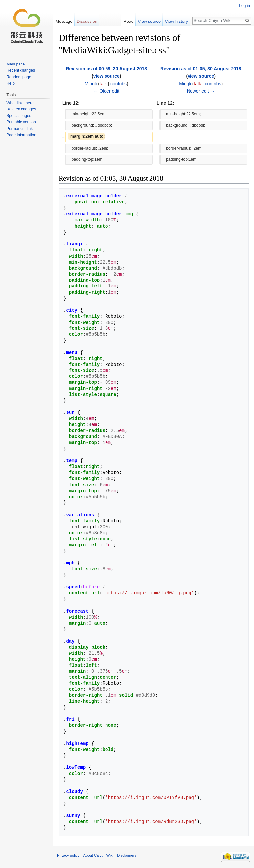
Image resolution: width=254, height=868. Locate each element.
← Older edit (106, 91)
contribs (119, 84)
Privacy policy (68, 855)
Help (10, 83)
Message (64, 21)
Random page (19, 77)
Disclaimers (127, 855)
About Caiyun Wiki (98, 855)
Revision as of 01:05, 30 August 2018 (201, 69)
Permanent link (20, 129)
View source (149, 21)
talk (103, 84)
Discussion (87, 21)
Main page (16, 64)
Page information (21, 135)
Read (128, 21)
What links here (20, 103)
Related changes (21, 109)
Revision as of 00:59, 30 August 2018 (106, 69)
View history (176, 21)
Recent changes (21, 70)
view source (106, 76)
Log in (245, 6)
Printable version (21, 122)
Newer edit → (201, 91)
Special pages (19, 116)
